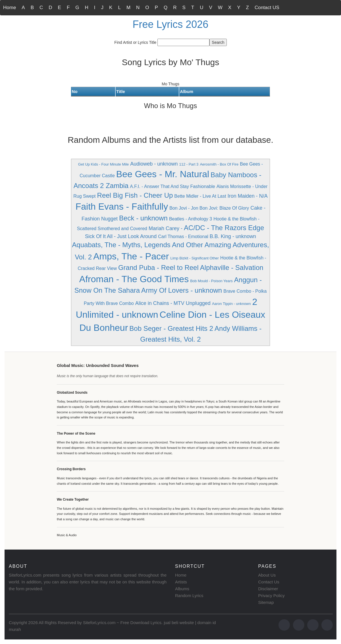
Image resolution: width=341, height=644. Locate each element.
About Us (267, 575)
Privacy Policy (272, 596)
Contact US (267, 8)
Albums (182, 589)
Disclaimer (268, 589)
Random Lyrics (189, 596)
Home (10, 8)
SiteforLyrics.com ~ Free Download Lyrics (122, 623)
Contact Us (269, 582)
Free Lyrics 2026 (171, 24)
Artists (181, 582)
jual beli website (179, 623)
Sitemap (266, 602)
